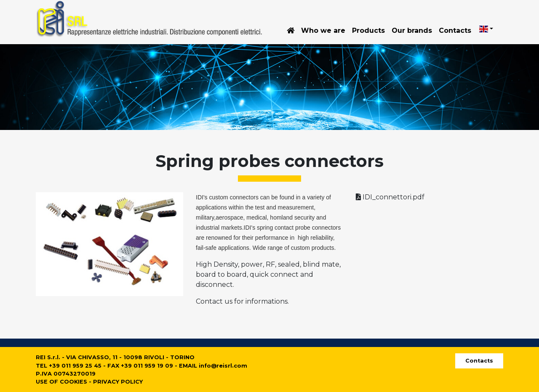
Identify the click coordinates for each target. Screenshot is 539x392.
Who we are (323, 30)
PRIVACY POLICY (118, 382)
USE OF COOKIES (61, 382)
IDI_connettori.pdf (390, 197)
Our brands (412, 30)
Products (368, 30)
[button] (486, 29)
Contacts (455, 30)
